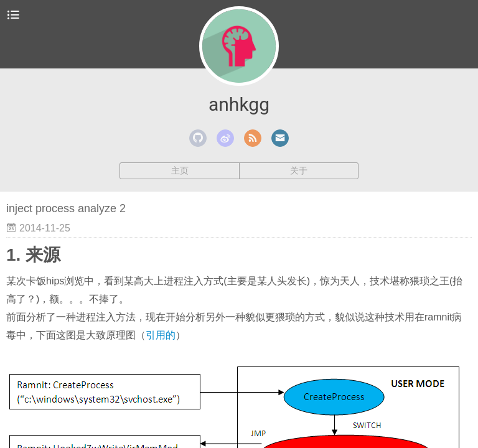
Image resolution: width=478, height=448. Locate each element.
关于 (299, 170)
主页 (180, 170)
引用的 (161, 335)
